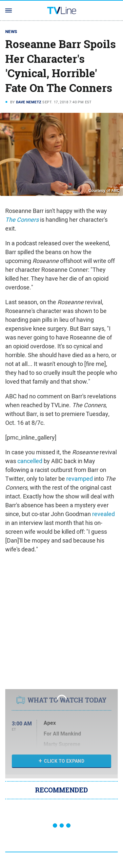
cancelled (30, 461)
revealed (103, 514)
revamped (80, 479)
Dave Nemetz (29, 102)
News (11, 32)
